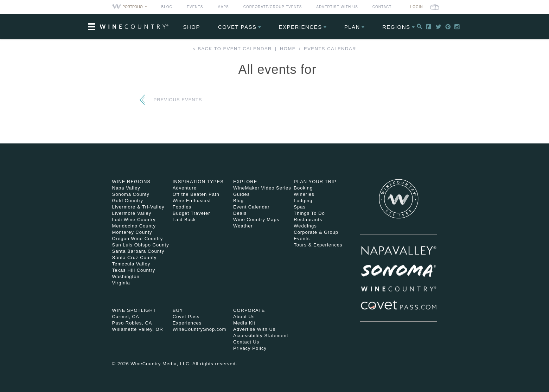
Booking (303, 188)
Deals (240, 213)
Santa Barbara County (138, 251)
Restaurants (308, 220)
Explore (245, 182)
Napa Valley (126, 188)
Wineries (304, 194)
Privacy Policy (250, 348)
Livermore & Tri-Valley (138, 207)
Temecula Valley (131, 264)
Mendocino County (134, 226)
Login (417, 7)
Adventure (185, 188)
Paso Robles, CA (132, 323)
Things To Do (309, 213)
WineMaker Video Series (262, 188)
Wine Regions (132, 182)
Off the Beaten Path (196, 194)
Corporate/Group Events (273, 7)
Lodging (303, 201)
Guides (241, 194)
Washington (126, 277)
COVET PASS (237, 27)
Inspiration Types (198, 182)
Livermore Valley (132, 213)
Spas (300, 207)
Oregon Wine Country (138, 239)
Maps (223, 7)
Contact (382, 7)
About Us (244, 317)
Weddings (305, 226)
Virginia (121, 283)
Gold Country (128, 201)
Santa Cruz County (135, 258)
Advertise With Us (337, 7)
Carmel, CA (126, 317)
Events (195, 7)
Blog (167, 7)
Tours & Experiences (318, 245)
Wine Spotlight (134, 310)
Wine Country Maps (256, 220)
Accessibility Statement (261, 336)
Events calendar (330, 49)
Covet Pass (186, 317)
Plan (352, 27)
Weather (243, 226)
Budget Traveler (191, 213)
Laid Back (184, 220)
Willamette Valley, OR (138, 329)
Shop (192, 27)
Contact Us (246, 342)
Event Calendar (251, 207)
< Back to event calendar (232, 49)
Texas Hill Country (134, 270)
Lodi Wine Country (134, 220)
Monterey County (132, 232)
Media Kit (244, 323)
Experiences (301, 27)
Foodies (182, 207)
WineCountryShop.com (200, 329)
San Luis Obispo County (141, 245)
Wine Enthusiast (192, 201)
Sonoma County (131, 194)
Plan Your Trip (315, 182)
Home (288, 49)
